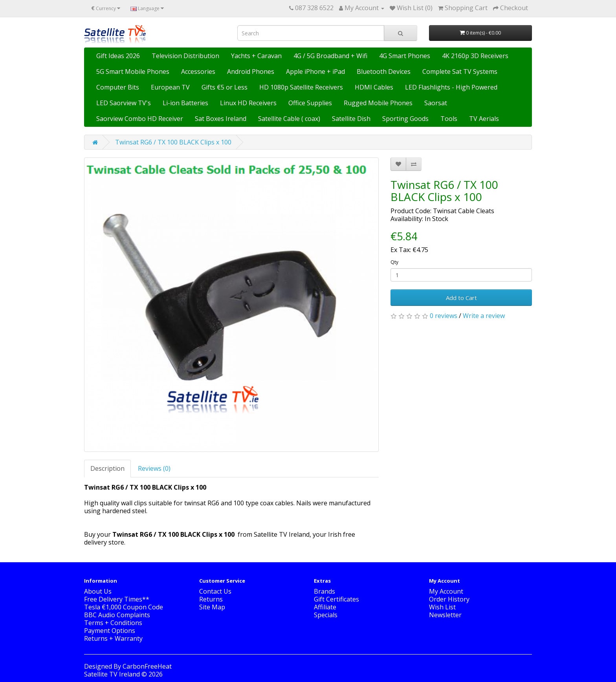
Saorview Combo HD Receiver (140, 119)
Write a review (484, 316)
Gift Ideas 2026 (118, 56)
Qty (394, 262)
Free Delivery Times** (117, 599)
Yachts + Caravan (256, 56)
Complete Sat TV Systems (460, 71)
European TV (170, 87)
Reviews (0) (154, 468)
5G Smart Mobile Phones (133, 71)
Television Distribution (185, 56)
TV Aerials (484, 119)
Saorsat (436, 103)
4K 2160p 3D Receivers (475, 56)
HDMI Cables (374, 87)
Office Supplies (310, 103)
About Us (98, 591)
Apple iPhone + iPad (315, 71)
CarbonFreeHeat (147, 666)
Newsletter (445, 615)
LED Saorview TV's (124, 103)
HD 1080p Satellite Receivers (301, 87)
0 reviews (444, 316)
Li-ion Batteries (185, 103)
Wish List (442, 607)
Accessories (198, 71)
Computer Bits (118, 87)
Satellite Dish (351, 119)
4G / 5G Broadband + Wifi (330, 56)
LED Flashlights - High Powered (451, 87)
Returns (211, 599)
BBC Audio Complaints (117, 615)
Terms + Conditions (113, 623)
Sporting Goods (405, 119)
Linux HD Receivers (248, 103)
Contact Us (215, 591)
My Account (446, 591)
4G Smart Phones (405, 56)
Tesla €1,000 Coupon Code (124, 607)
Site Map (212, 607)
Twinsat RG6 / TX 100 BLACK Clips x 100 (173, 142)
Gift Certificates (336, 599)
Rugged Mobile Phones (378, 103)
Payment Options (110, 631)
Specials (326, 615)
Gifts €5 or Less (225, 87)
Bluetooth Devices (384, 71)
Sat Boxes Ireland (221, 119)
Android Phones (251, 71)
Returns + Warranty (113, 638)
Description (107, 468)
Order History (449, 599)
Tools (449, 119)
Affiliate (325, 607)
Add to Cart (461, 298)
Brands (324, 591)
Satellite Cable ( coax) (289, 119)
